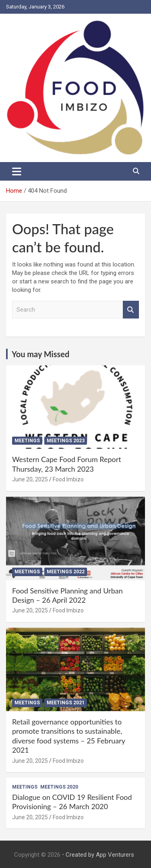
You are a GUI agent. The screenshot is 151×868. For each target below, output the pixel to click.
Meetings (27, 441)
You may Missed (40, 354)
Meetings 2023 (66, 441)
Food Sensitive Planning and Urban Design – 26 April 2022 (67, 595)
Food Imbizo (68, 479)
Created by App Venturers (100, 855)
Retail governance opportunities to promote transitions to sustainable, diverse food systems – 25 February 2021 (69, 736)
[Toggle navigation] (17, 171)
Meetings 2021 (66, 703)
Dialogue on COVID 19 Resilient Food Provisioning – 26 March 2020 (72, 802)
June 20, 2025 (30, 479)
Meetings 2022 (66, 572)
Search (131, 310)
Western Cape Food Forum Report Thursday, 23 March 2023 (67, 464)
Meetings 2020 (59, 787)
